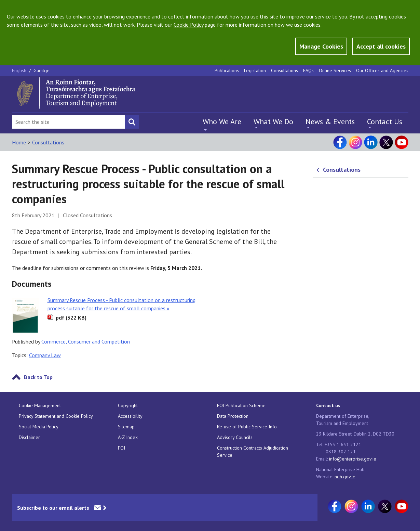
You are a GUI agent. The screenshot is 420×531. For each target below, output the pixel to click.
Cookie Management (40, 405)
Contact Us (385, 121)
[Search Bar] (69, 122)
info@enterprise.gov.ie (353, 459)
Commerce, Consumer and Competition (86, 341)
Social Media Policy (39, 427)
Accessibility (130, 416)
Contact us (328, 405)
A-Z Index (128, 437)
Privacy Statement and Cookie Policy (56, 416)
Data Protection (233, 416)
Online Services (335, 70)
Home (19, 142)
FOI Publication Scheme (241, 405)
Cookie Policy (188, 25)
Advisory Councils (235, 437)
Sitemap (126, 427)
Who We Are (222, 121)
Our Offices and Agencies (382, 70)
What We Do (273, 121)
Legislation (255, 70)
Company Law (45, 355)
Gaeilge (42, 70)
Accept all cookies (381, 46)
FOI (121, 448)
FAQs (308, 70)
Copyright (128, 405)
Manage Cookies (321, 46)
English (20, 70)
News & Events (330, 121)
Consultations (284, 70)
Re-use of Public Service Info (247, 427)
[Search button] (132, 122)
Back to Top (38, 377)
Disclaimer (29, 437)
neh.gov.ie (345, 477)
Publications (227, 70)
